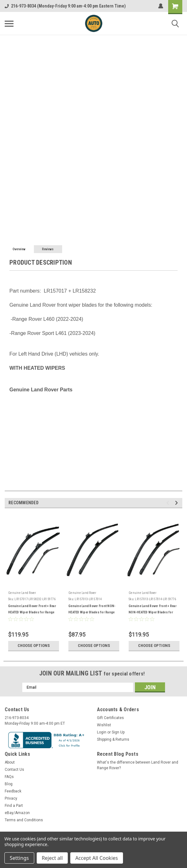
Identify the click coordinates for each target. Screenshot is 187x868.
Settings (19, 858)
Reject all (52, 858)
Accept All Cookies (97, 858)
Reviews (48, 249)
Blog (9, 784)
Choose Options (34, 646)
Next (177, 503)
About (10, 762)
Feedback (13, 791)
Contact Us (14, 770)
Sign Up (118, 732)
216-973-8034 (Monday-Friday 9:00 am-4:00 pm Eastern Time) (65, 6)
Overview (19, 249)
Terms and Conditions (24, 820)
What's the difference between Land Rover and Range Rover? (138, 765)
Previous (169, 503)
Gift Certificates (110, 718)
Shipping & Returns (113, 739)
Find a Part (14, 806)
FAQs (9, 777)
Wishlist (104, 725)
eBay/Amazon (17, 813)
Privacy (11, 798)
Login (102, 732)
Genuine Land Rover (22, 593)
